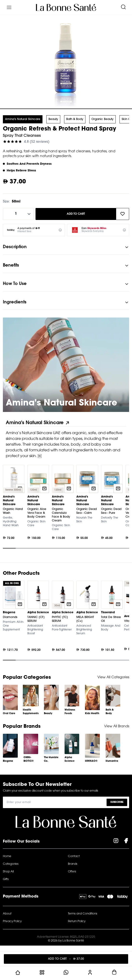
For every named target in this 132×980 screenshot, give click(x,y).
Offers (72, 872)
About (7, 914)
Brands (73, 864)
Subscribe (117, 802)
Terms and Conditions (83, 914)
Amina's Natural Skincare (23, 119)
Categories (11, 864)
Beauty (53, 119)
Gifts (6, 879)
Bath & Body (75, 119)
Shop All (8, 872)
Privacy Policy (12, 921)
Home (7, 856)
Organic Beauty (102, 119)
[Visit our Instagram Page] (116, 842)
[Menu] (9, 7)
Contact (74, 856)
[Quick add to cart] (44, 488)
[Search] (123, 7)
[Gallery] (66, 508)
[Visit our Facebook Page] (126, 842)
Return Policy (77, 921)
